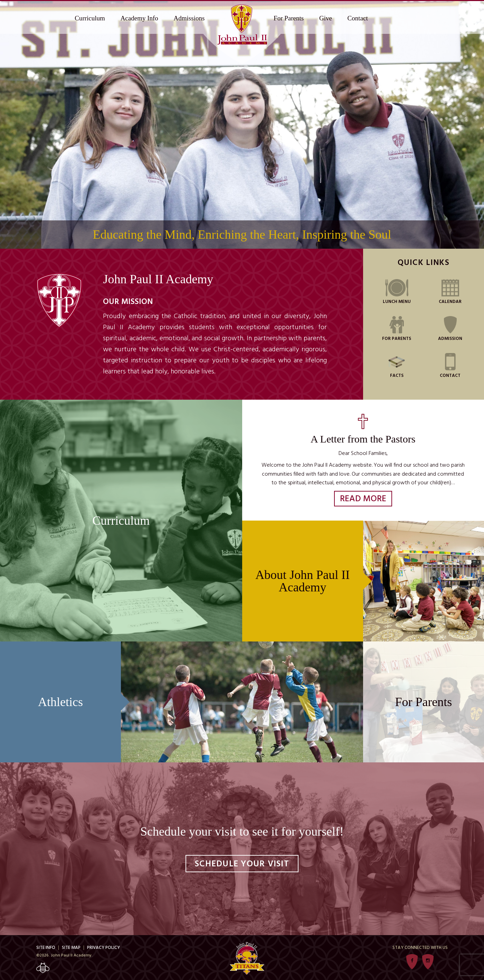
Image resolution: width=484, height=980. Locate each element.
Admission (450, 329)
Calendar (450, 292)
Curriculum (90, 18)
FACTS (397, 365)
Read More (363, 499)
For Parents (289, 18)
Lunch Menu (397, 292)
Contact (358, 18)
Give (326, 18)
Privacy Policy (103, 948)
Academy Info (139, 18)
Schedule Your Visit (242, 864)
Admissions (189, 18)
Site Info (46, 948)
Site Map (71, 948)
